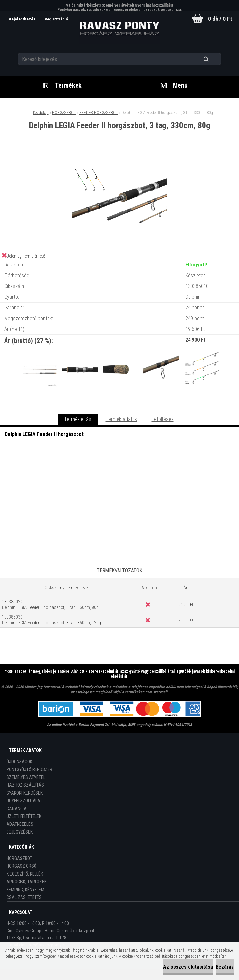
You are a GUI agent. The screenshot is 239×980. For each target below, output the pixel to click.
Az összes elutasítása (188, 967)
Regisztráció (56, 19)
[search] (214, 59)
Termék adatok (121, 419)
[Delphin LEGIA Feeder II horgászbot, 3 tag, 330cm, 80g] (119, 157)
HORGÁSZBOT (64, 112)
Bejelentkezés (23, 19)
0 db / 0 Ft (220, 19)
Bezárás (225, 967)
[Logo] (119, 29)
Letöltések (163, 419)
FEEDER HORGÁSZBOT (99, 112)
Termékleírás (78, 419)
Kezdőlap (41, 112)
